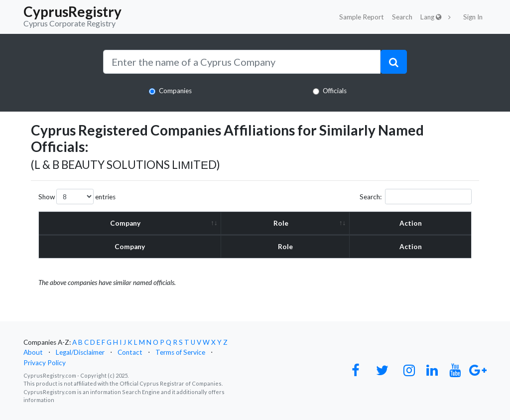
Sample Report (362, 17)
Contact (130, 352)
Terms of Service (180, 352)
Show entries (77, 197)
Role (281, 223)
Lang (431, 17)
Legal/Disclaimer (80, 352)
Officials (335, 91)
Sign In (473, 17)
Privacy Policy (45, 363)
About (33, 352)
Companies (175, 91)
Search (402, 17)
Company (125, 223)
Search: (416, 197)
